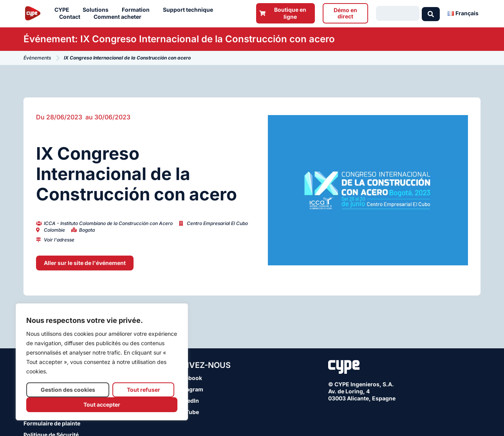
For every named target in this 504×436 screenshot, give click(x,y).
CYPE (64, 10)
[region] (102, 362)
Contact (72, 17)
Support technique (190, 10)
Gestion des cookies (68, 390)
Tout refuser (144, 390)
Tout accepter (102, 404)
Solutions (98, 10)
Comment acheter (119, 17)
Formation (138, 10)
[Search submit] (431, 13)
